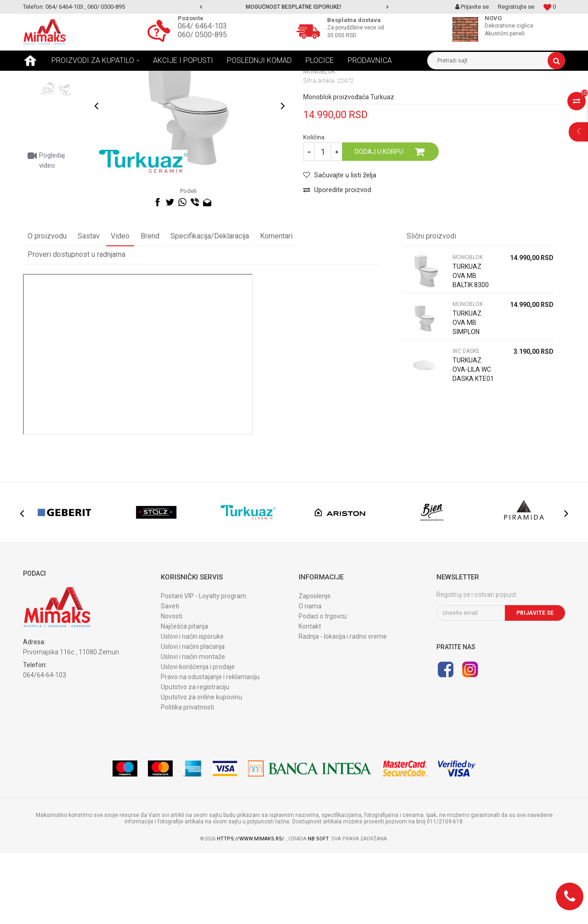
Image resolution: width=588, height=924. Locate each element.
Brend (150, 307)
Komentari (276, 307)
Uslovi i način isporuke (192, 707)
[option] (294, 7)
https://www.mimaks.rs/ (251, 910)
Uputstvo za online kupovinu (201, 768)
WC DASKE (466, 422)
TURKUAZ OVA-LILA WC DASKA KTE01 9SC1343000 (473, 445)
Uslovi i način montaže (193, 727)
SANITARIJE (123, 78)
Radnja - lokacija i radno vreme (343, 707)
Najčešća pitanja (184, 697)
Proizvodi (87, 78)
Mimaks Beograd (45, 78)
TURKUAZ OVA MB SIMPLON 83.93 (467, 398)
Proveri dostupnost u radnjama (76, 325)
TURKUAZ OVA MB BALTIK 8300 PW (471, 351)
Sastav (89, 307)
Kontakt (310, 697)
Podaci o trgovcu (323, 687)
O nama (310, 677)
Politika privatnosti (187, 778)
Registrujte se (516, 7)
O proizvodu (47, 307)
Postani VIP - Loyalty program (204, 667)
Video (120, 307)
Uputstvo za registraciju (195, 758)
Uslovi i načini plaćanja (193, 717)
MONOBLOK (163, 78)
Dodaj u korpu (379, 222)
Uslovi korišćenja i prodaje (198, 737)
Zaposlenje (315, 667)
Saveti (170, 677)
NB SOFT (318, 910)
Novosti (172, 687)
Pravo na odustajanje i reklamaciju (210, 748)
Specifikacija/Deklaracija (210, 307)
